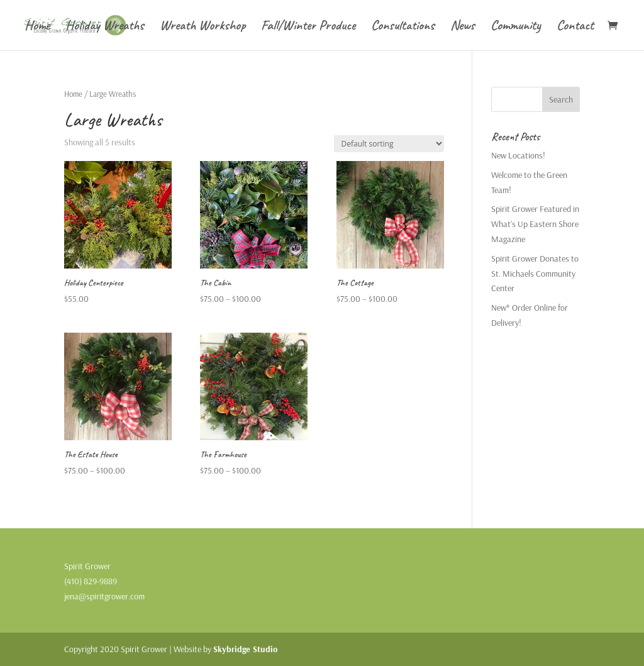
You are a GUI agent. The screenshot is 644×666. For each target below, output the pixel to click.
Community (516, 27)
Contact (575, 27)
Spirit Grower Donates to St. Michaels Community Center (535, 274)
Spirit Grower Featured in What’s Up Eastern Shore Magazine (535, 224)
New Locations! (518, 155)
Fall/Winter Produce (308, 27)
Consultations (403, 27)
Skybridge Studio (245, 649)
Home (37, 27)
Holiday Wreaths (105, 27)
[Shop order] (389, 144)
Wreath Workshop (203, 27)
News (463, 27)
